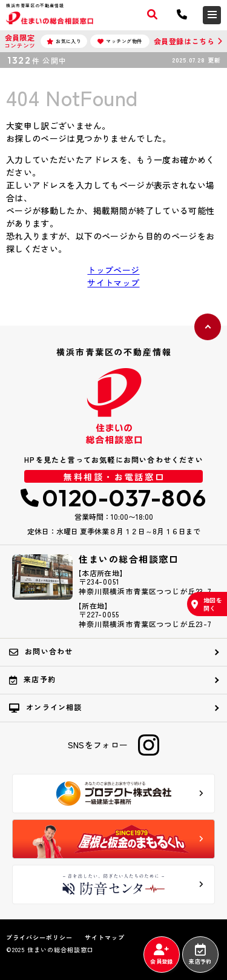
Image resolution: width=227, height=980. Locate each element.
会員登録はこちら (184, 41)
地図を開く (207, 604)
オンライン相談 (46, 707)
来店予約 (200, 955)
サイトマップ (113, 283)
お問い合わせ (41, 651)
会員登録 (161, 955)
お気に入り (64, 41)
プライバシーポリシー (39, 938)
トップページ (113, 270)
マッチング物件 (120, 41)
